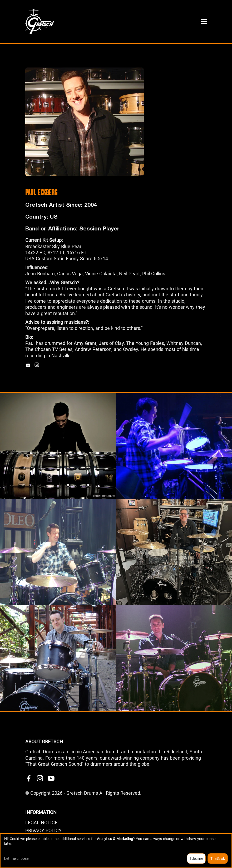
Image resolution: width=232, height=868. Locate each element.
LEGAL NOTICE (41, 823)
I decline (196, 859)
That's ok (218, 859)
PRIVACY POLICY (43, 830)
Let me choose (16, 859)
